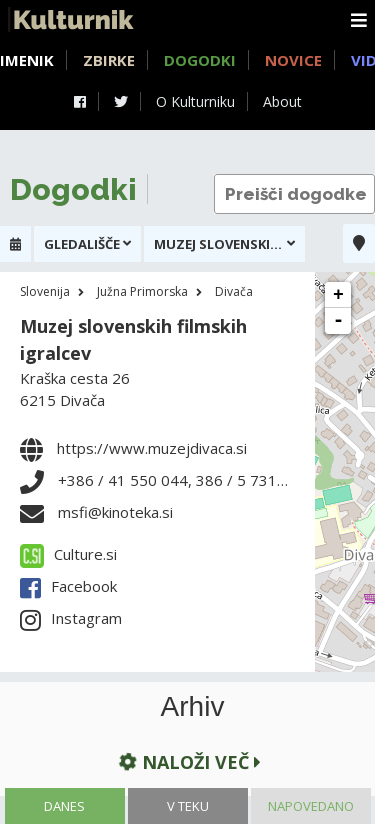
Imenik (27, 60)
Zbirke (109, 60)
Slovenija (45, 291)
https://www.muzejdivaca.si (152, 448)
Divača (234, 291)
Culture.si (68, 554)
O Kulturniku (195, 101)
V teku (188, 806)
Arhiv (193, 707)
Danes (64, 806)
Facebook (68, 586)
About (282, 101)
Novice (293, 60)
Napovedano (311, 806)
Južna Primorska (142, 291)
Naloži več (188, 761)
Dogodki (200, 60)
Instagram (71, 618)
